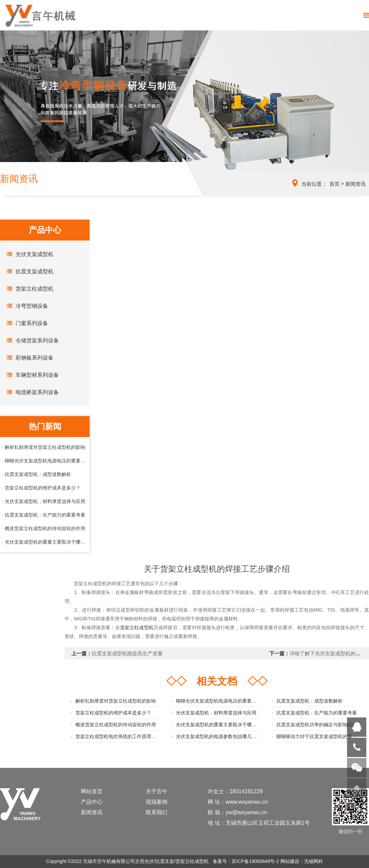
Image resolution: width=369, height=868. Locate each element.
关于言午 (157, 791)
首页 (335, 184)
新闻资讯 (355, 184)
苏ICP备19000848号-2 (255, 861)
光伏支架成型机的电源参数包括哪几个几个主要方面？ (233, 736)
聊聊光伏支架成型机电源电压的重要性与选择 (223, 701)
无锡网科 (314, 861)
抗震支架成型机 (28, 271)
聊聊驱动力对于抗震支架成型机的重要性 (319, 736)
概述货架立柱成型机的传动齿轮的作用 (116, 725)
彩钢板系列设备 (28, 358)
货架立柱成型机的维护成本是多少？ (113, 713)
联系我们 (157, 812)
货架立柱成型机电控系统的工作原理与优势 (120, 736)
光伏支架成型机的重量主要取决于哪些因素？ (223, 725)
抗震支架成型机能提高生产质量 (127, 653)
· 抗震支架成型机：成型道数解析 (37, 474)
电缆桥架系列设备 (31, 392)
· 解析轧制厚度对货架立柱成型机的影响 (44, 447)
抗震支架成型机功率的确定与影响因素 (317, 725)
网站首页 (92, 791)
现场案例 (157, 802)
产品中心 (92, 802)
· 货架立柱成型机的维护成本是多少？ (42, 488)
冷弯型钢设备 (26, 306)
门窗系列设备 (26, 323)
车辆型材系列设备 (31, 375)
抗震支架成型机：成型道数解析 (309, 701)
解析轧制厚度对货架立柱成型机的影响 (116, 701)
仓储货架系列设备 (31, 340)
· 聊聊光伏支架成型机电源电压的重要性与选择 (45, 461)
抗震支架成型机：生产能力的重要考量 (317, 713)
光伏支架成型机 (28, 254)
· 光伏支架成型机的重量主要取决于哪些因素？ (45, 542)
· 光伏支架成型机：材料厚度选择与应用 (44, 501)
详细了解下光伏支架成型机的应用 (328, 653)
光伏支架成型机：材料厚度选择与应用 (216, 713)
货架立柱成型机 (28, 289)
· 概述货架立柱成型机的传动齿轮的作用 (44, 528)
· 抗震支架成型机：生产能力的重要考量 (44, 515)
